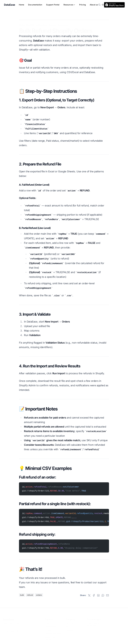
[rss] (114, 5)
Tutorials (52, 21)
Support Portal (53, 5)
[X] (7, 630)
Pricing (82, 5)
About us (94, 5)
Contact (48, 621)
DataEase (9, 618)
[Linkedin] (12, 630)
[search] (99, 5)
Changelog (70, 628)
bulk (22, 595)
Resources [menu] (69, 5)
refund (30, 595)
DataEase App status (53, 632)
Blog (68, 625)
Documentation (35, 5)
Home (22, 5)
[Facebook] (17, 630)
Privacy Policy (15, 622)
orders (39, 595)
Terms (5, 622)
